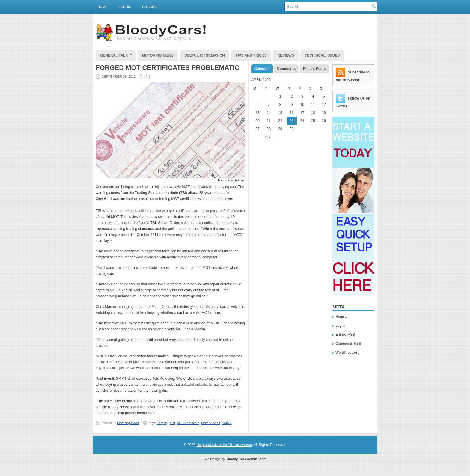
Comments (286, 69)
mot (172, 423)
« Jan (269, 137)
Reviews (286, 55)
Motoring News (158, 55)
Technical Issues (322, 55)
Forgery (162, 423)
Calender (262, 69)
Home (102, 7)
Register (342, 317)
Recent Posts (314, 69)
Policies (154, 6)
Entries (345, 335)
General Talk (118, 54)
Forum (125, 7)
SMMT (227, 423)
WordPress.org (347, 353)
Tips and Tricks (251, 55)
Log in (340, 326)
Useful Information (205, 55)
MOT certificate (188, 423)
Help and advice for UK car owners (224, 445)
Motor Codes (211, 423)
